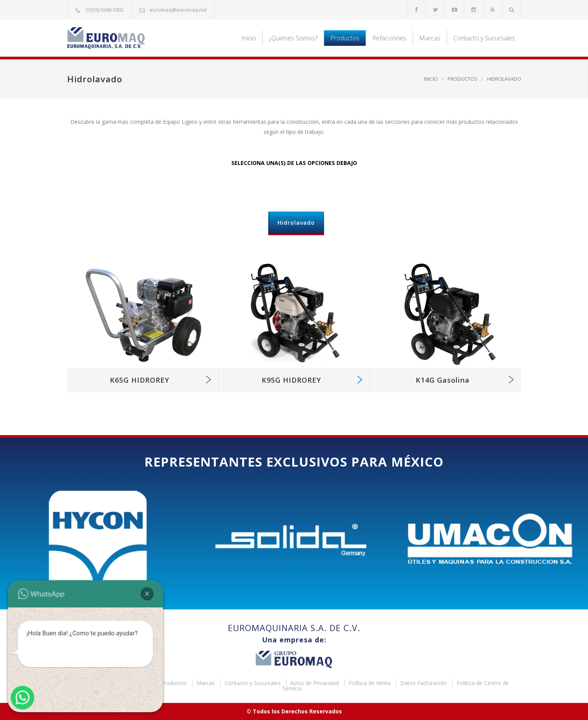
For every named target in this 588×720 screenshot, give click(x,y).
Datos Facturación (424, 683)
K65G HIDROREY (140, 380)
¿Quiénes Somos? (293, 38)
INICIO (431, 79)
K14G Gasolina (443, 380)
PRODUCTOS (462, 79)
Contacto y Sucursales (484, 38)
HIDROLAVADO (504, 79)
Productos (345, 38)
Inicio (249, 38)
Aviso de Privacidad (315, 683)
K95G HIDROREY (291, 380)
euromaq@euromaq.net (178, 10)
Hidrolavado (296, 223)
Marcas (430, 38)
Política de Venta (370, 683)
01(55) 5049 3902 (105, 10)
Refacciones (389, 38)
